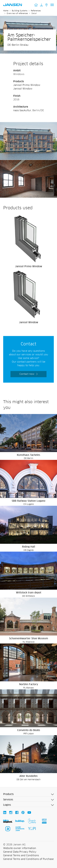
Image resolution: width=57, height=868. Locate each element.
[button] (28, 794)
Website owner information (20, 848)
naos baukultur (22, 110)
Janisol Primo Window (27, 85)
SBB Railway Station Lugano (28, 501)
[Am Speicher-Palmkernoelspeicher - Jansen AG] (28, 124)
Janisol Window (23, 89)
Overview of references (17, 14)
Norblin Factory (29, 684)
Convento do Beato (29, 730)
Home (6, 11)
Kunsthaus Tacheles (28, 455)
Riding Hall (29, 547)
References (36, 11)
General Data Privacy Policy (20, 852)
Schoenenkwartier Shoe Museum (29, 639)
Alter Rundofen (28, 776)
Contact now (27, 374)
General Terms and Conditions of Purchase (28, 859)
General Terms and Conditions (21, 855)
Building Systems (20, 11)
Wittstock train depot (29, 593)
